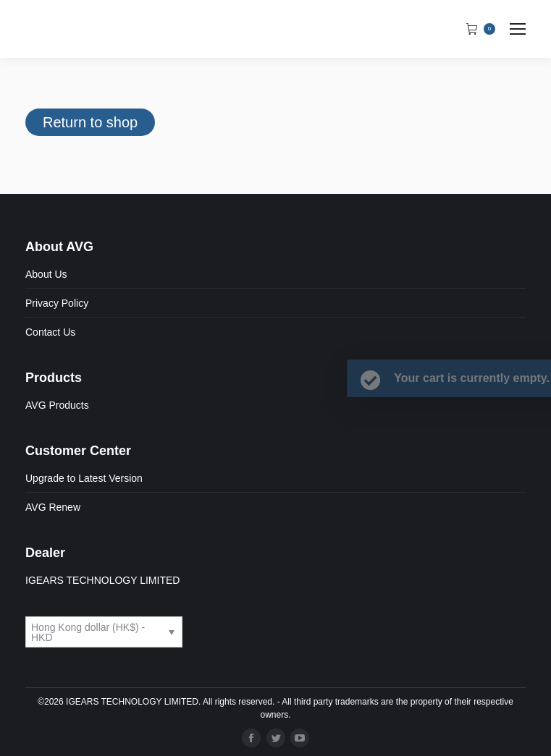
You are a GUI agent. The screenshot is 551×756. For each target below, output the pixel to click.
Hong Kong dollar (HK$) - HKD (88, 632)
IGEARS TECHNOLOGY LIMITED (102, 580)
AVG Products (57, 405)
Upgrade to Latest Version (84, 478)
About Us (46, 274)
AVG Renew (53, 507)
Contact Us (50, 332)
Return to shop (90, 122)
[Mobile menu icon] (518, 29)
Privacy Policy (57, 303)
